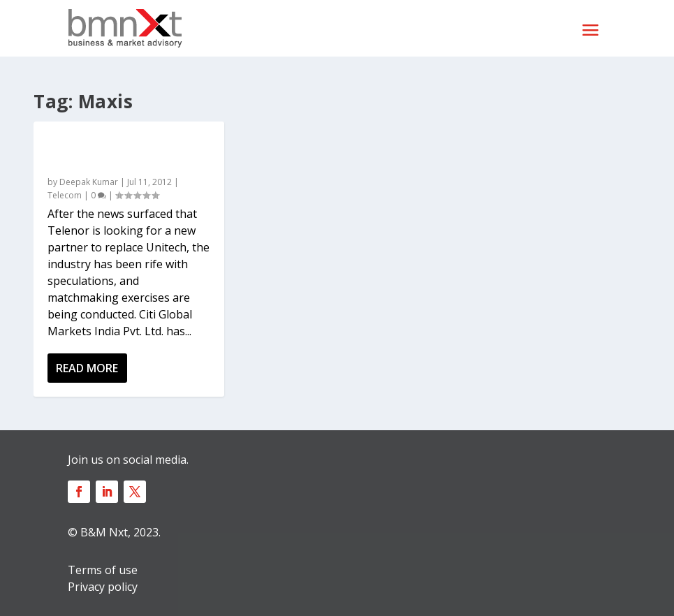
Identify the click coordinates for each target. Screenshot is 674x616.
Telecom (65, 195)
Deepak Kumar (89, 182)
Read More (87, 368)
